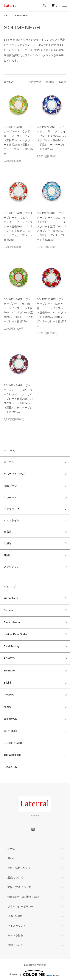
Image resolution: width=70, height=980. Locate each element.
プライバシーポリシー (21, 906)
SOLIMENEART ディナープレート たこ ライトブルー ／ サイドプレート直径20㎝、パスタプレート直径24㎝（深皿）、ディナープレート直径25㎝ (52, 226)
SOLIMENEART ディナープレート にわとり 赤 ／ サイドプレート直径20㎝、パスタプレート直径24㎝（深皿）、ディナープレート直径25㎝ (53, 313)
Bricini (7, 683)
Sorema (8, 610)
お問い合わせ (15, 945)
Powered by (35, 973)
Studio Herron (12, 622)
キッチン (9, 462)
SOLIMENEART (21, 16)
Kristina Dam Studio (15, 634)
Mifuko (8, 707)
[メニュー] (64, 6)
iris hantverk (11, 598)
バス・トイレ (12, 520)
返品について (15, 877)
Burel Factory (11, 646)
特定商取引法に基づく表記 (23, 897)
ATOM (19, 916)
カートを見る (15, 935)
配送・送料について (19, 868)
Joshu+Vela (11, 719)
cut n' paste (10, 731)
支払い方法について (19, 887)
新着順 (62, 82)
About (11, 858)
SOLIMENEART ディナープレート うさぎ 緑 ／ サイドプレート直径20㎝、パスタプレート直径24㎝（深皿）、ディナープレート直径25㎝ (18, 140)
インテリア (10, 498)
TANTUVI (9, 671)
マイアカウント (17, 926)
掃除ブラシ (10, 486)
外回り (8, 555)
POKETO (9, 658)
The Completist (13, 755)
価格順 (50, 82)
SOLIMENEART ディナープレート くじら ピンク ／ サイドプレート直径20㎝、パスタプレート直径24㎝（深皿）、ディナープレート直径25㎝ (18, 226)
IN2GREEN (10, 767)
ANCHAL (9, 695)
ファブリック (12, 509)
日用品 (8, 543)
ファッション (12, 566)
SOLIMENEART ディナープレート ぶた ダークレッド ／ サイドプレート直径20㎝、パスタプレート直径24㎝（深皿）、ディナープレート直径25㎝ (18, 399)
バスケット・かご (14, 474)
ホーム (7, 16)
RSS (10, 916)
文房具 (8, 532)
